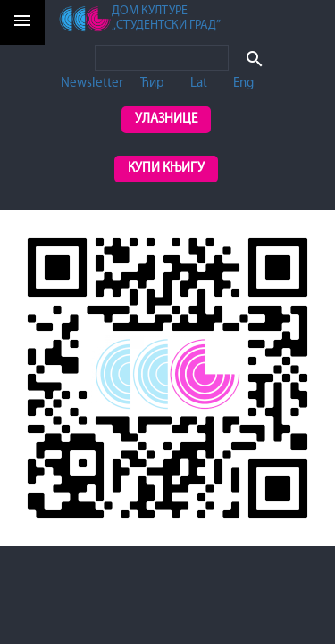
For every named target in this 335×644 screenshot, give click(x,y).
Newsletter (92, 84)
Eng (243, 84)
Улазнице (166, 119)
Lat (199, 84)
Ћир (152, 84)
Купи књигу (166, 169)
